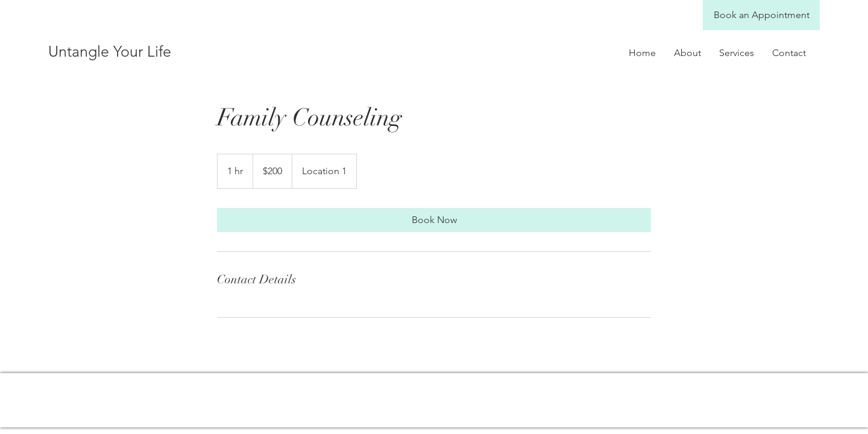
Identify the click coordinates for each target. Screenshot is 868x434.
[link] (434, 220)
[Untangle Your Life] (166, 51)
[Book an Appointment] (761, 15)
